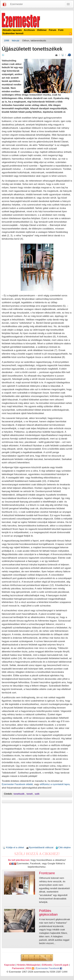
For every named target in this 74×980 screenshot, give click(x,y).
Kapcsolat (10, 965)
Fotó (61, 30)
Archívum (29, 30)
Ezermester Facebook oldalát (17, 784)
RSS (30, 968)
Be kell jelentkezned (19, 860)
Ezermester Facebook (49, 968)
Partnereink (18, 968)
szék (37, 794)
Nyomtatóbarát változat (40, 847)
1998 (7, 41)
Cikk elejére (63, 847)
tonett (29, 794)
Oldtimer (42, 30)
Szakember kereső (13, 33)
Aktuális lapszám (12, 30)
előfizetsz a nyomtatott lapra (55, 784)
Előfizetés (47, 965)
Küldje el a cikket (13, 847)
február (16, 41)
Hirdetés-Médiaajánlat (28, 965)
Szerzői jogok (61, 965)
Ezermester (17, 4)
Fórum (53, 30)
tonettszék (19, 794)
